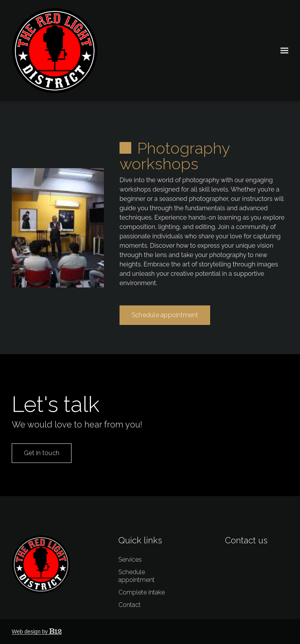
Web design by (37, 632)
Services (130, 560)
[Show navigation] (282, 51)
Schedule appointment (165, 323)
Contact (129, 605)
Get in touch (42, 462)
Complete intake (142, 592)
